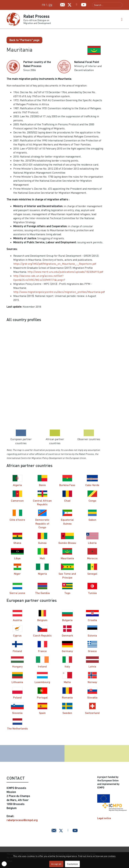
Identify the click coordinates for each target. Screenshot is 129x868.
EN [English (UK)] (50, 5)
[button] (122, 19)
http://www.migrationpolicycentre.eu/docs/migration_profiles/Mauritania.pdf (59, 292)
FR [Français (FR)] (44, 5)
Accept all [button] (56, 864)
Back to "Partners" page (24, 40)
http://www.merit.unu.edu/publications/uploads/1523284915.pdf (65, 272)
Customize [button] (72, 864)
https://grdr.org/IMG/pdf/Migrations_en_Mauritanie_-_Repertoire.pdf (55, 264)
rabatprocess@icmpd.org (22, 820)
